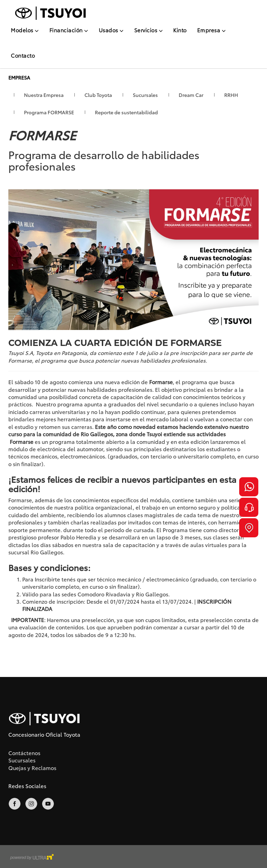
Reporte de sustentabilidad (126, 112)
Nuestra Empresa (44, 95)
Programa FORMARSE (49, 112)
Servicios (149, 30)
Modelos (25, 30)
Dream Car (191, 95)
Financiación (69, 30)
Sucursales (145, 95)
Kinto (180, 30)
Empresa (212, 30)
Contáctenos (24, 753)
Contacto (23, 55)
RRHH (231, 95)
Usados (111, 30)
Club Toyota (98, 95)
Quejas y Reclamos (32, 768)
